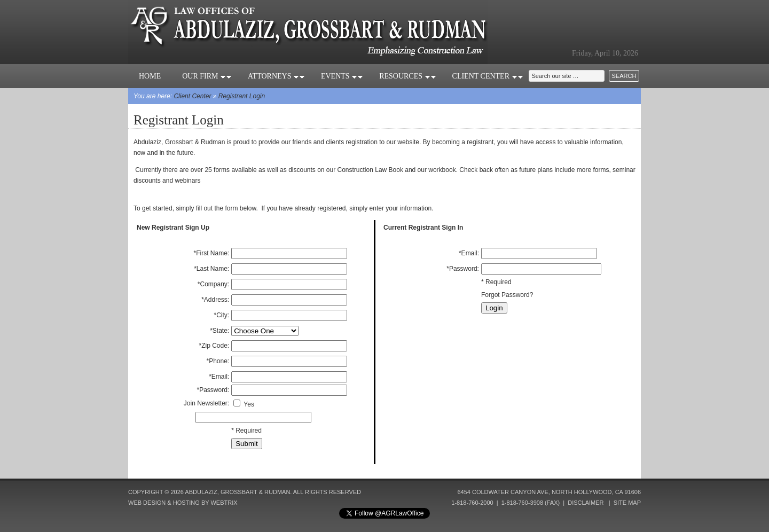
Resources (407, 76)
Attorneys (276, 76)
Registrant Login (242, 96)
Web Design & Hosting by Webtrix (183, 503)
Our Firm (207, 76)
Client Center (488, 76)
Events (342, 76)
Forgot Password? (507, 295)
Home (150, 76)
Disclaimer (586, 503)
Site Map (627, 503)
